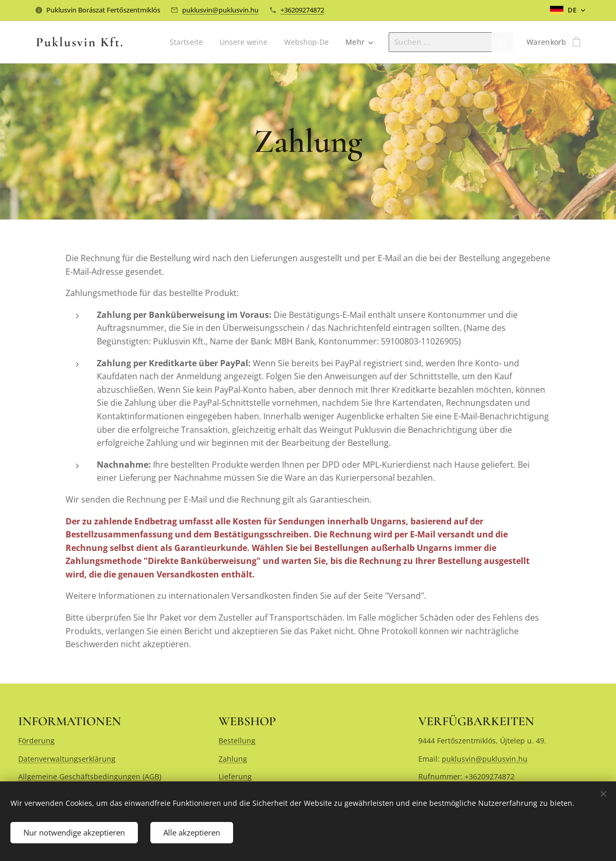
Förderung (36, 741)
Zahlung (233, 759)
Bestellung (237, 741)
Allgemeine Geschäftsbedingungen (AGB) (90, 776)
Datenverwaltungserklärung (67, 759)
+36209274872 (302, 10)
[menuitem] (185, 42)
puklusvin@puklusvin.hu (220, 10)
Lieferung (235, 776)
